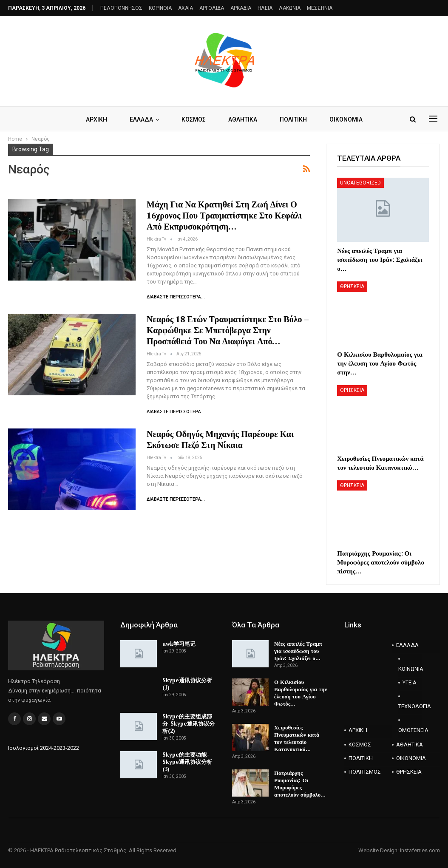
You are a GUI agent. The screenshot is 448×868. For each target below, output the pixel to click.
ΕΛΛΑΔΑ (141, 119)
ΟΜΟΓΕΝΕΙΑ (410, 730)
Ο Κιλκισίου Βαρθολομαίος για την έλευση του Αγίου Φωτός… (301, 693)
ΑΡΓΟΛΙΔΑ (212, 8)
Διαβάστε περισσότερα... (176, 297)
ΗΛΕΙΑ (265, 8)
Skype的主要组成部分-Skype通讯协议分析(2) (189, 723)
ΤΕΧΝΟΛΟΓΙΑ (410, 706)
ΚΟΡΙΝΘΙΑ (160, 8)
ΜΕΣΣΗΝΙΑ (320, 8)
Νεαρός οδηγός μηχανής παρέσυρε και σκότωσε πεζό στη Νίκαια (220, 439)
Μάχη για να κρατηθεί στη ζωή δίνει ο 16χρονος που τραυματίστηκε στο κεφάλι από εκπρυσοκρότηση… (224, 215)
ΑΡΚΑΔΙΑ (241, 8)
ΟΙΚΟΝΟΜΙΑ (346, 119)
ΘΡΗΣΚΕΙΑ (352, 286)
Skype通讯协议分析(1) (187, 684)
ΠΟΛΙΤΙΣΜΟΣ (365, 772)
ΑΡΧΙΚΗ (96, 119)
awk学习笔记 (179, 644)
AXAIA (186, 8)
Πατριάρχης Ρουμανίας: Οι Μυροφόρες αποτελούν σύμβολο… (300, 784)
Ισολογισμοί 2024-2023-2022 (44, 748)
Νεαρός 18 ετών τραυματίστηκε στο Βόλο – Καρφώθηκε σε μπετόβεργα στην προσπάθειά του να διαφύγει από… (228, 330)
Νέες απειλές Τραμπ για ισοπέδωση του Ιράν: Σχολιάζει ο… (298, 651)
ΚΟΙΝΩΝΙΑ (410, 669)
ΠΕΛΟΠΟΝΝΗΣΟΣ (121, 8)
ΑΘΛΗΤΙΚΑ (243, 119)
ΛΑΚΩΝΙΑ (290, 8)
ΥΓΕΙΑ (410, 682)
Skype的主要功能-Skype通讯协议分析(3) (187, 762)
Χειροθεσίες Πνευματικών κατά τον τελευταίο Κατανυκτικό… (297, 738)
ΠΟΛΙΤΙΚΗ (293, 119)
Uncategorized (360, 183)
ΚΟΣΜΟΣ (194, 119)
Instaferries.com (420, 850)
